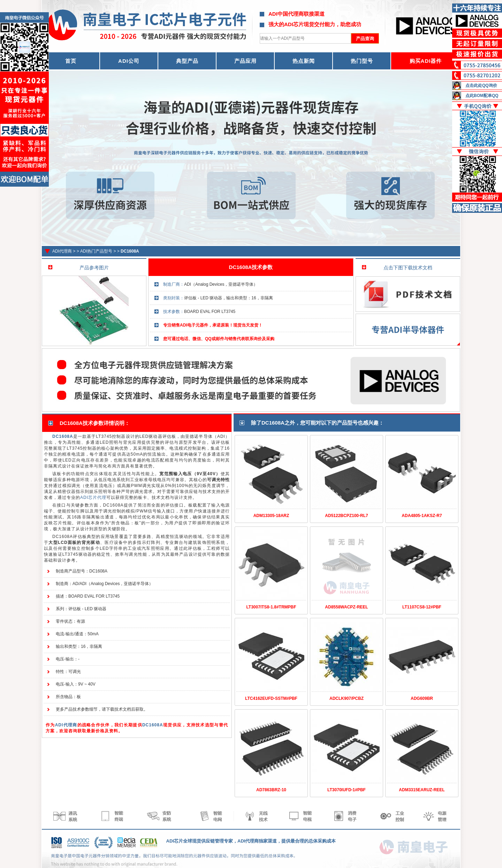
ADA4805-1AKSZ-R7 (422, 516)
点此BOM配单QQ (482, 96)
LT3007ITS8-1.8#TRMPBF (271, 607)
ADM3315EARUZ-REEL (422, 790)
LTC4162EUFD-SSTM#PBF (271, 698)
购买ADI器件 (426, 61)
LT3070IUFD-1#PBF (347, 790)
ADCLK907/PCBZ (347, 698)
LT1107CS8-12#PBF (422, 607)
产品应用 (245, 61)
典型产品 (187, 61)
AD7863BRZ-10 (271, 790)
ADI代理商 (62, 251)
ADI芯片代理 (93, 497)
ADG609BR (422, 698)
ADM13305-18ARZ (271, 516)
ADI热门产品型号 (96, 251)
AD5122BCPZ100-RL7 (346, 516)
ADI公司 (129, 61)
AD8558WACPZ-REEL (346, 607)
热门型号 (362, 61)
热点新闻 (304, 61)
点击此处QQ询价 (481, 85)
